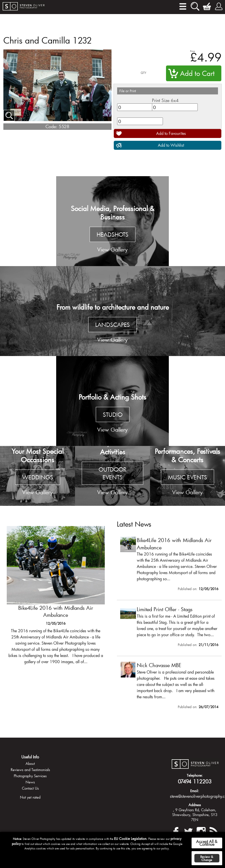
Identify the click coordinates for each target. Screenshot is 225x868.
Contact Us (30, 788)
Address (195, 805)
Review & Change (207, 858)
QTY (144, 73)
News (30, 782)
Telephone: (195, 775)
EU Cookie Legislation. (131, 838)
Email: (195, 791)
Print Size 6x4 (165, 100)
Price (193, 51)
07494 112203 (195, 781)
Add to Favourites (171, 133)
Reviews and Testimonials (30, 770)
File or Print (128, 91)
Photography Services (30, 776)
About (30, 763)
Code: (51, 126)
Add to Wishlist (171, 145)
